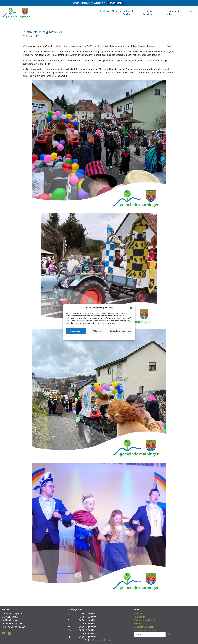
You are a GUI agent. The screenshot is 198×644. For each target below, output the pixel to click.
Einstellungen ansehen (121, 331)
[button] (131, 308)
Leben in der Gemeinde (148, 13)
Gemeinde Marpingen (103, 640)
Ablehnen (97, 331)
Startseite (105, 11)
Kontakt (138, 624)
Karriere (191, 11)
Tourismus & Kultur (173, 13)
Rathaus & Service (128, 13)
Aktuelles (116, 11)
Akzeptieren (76, 331)
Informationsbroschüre (145, 630)
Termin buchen (116, 3)
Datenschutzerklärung (99, 337)
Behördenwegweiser (144, 627)
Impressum (140, 617)
